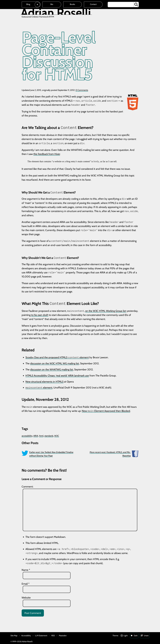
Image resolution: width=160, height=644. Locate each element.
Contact (93, 4)
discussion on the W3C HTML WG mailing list (55, 363)
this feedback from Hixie (47, 154)
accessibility (27, 436)
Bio (52, 4)
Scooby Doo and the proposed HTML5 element (57, 357)
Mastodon (63, 636)
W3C (57, 436)
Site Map (14, 636)
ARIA (36, 436)
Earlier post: (51, 454)
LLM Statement (41, 636)
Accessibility (26, 636)
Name (26, 570)
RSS (53, 636)
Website (26, 598)
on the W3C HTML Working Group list (106, 311)
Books (72, 4)
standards (49, 436)
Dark (136, 636)
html (41, 436)
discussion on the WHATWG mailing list (52, 369)
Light (126, 636)
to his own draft (40, 315)
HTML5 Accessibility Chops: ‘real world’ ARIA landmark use (57, 376)
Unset (146, 636)
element (39, 388)
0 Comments (82, 90)
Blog (28, 4)
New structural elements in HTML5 (44, 382)
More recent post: (110, 454)
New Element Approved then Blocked (106, 411)
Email (26, 584)
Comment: (27, 487)
